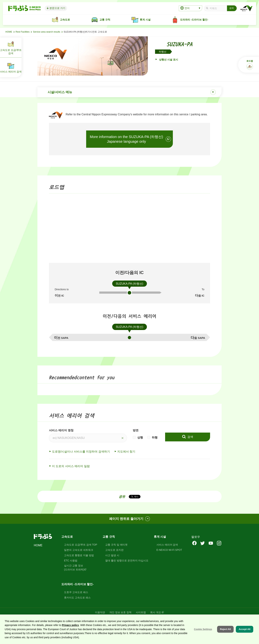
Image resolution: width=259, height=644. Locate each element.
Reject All (225, 629)
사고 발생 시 (112, 556)
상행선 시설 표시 (168, 60)
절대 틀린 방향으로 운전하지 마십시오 (127, 561)
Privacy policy (70, 625)
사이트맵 (141, 613)
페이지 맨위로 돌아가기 (126, 519)
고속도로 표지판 (114, 550)
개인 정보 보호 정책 (121, 613)
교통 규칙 (109, 537)
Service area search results (46, 32)
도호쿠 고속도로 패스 (76, 593)
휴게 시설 (160, 537)
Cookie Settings (203, 629)
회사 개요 (156, 613)
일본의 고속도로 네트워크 (79, 550)
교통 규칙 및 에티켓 (116, 545)
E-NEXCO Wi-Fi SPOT (169, 550)
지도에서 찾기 (126, 452)
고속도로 (67, 537)
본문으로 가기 (61, 8)
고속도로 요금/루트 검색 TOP (81, 545)
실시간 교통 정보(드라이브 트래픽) (74, 568)
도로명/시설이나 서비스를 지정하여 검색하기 (81, 452)
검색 (190, 437)
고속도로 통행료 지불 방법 (79, 556)
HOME (9, 32)
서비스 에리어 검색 (167, 545)
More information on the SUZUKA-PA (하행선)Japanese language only (126, 139)
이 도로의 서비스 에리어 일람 (71, 466)
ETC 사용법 (71, 561)
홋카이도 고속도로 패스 (77, 598)
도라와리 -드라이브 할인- (78, 585)
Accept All (245, 629)
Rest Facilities (23, 32)
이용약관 (100, 613)
